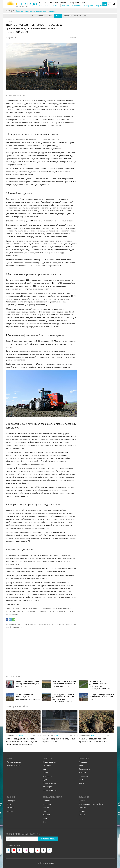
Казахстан (47, 765)
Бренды (10, 811)
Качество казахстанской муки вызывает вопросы (36, 11)
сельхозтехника (28, 624)
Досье (9, 804)
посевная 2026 (17, 627)
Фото (86, 16)
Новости (47, 758)
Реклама (82, 811)
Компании (11, 808)
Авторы (82, 815)
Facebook (19, 611)
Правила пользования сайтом (91, 804)
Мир (44, 769)
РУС (105, 4)
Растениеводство (14, 762)
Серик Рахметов (43, 624)
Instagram (64, 611)
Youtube (46, 808)
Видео (81, 783)
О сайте (82, 801)
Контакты (83, 808)
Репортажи (67, 16)
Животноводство (14, 765)
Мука (45, 780)
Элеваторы (47, 787)
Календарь (11, 801)
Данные (11, 797)
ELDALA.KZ (84, 797)
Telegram (35, 611)
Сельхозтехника (49, 783)
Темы (10, 758)
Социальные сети (52, 797)
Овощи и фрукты (50, 790)
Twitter (45, 811)
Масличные (48, 776)
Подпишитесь (48, 839)
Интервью (41, 16)
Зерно (56, 735)
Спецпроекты (84, 769)
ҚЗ (109, 4)
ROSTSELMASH (58, 624)
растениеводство (13, 624)
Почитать (84, 758)
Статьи (58, 16)
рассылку (14, 614)
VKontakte (47, 815)
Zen (44, 822)
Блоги (50, 16)
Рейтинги (78, 16)
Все (33, 16)
